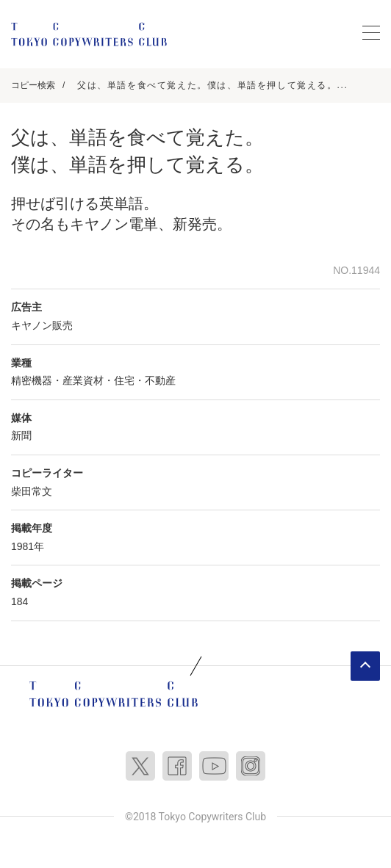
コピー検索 (33, 85)
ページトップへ (365, 666)
